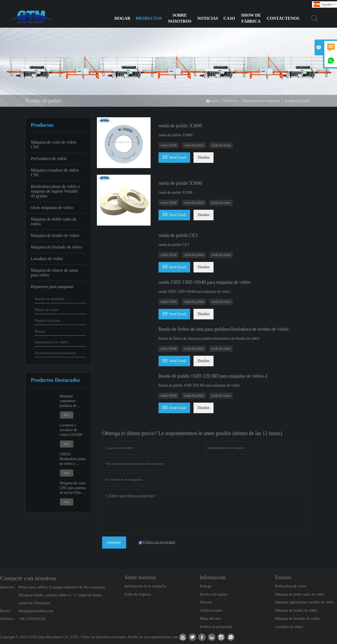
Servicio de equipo (214, 594)
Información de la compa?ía (145, 586)
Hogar (122, 18)
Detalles (204, 157)
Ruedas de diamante (50, 299)
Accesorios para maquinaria (55, 353)
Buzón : (6, 611)
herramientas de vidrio (51, 342)
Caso (229, 18)
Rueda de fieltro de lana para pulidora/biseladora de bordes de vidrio (224, 329)
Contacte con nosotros (28, 578)
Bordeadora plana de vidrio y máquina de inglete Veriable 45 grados (55, 191)
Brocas (40, 331)
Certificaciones (211, 610)
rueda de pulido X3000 (180, 126)
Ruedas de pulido (48, 321)
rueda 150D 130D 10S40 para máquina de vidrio (205, 282)
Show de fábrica (251, 18)
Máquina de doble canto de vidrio (54, 221)
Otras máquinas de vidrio (52, 208)
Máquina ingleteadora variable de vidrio (304, 602)
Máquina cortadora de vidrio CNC (55, 172)
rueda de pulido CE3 (178, 235)
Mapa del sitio (210, 619)
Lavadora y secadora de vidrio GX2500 (71, 430)
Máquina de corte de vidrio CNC (54, 145)
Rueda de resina (46, 310)
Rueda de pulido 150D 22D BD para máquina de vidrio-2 (213, 376)
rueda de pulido (194, 145)
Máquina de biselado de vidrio (56, 247)
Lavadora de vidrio (47, 259)
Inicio (212, 101)
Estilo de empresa (138, 594)
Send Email (174, 157)
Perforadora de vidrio (49, 158)
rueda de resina (221, 145)
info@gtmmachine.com (36, 611)
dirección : (8, 587)
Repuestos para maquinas (261, 101)
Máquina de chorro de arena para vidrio (54, 273)
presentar (114, 542)
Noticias (208, 18)
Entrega (206, 586)
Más (67, 415)
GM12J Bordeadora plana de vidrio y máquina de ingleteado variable (73, 459)
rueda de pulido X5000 (180, 183)
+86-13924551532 (32, 619)
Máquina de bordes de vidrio (55, 235)
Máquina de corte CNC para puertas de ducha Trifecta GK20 (73, 488)
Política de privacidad (216, 627)
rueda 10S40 (168, 145)
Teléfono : (8, 619)
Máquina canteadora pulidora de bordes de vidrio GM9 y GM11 (72, 401)
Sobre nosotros (180, 18)
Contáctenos (283, 18)
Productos (149, 18)
